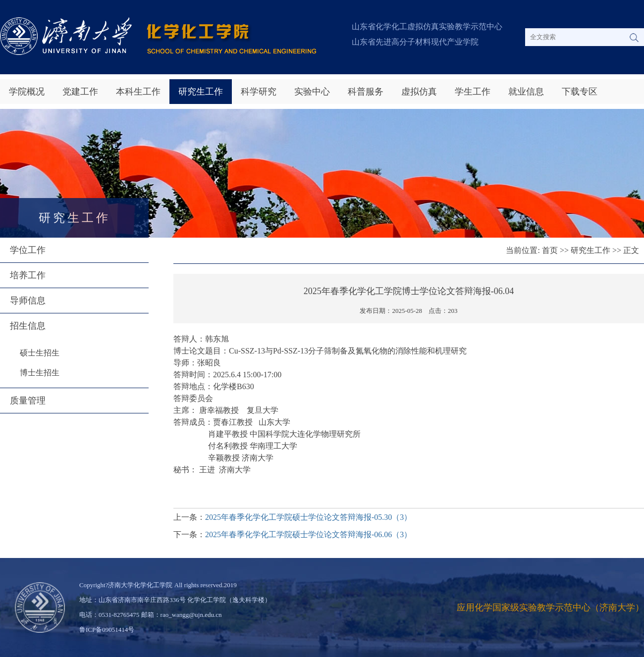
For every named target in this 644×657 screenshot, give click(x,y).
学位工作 (28, 250)
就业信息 (526, 92)
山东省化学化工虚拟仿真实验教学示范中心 (427, 26)
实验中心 (312, 92)
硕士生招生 (40, 353)
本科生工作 (138, 92)
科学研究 (259, 92)
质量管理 (28, 401)
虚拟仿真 (419, 92)
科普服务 (366, 92)
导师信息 (28, 301)
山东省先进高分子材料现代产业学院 (415, 42)
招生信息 (28, 326)
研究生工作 (201, 92)
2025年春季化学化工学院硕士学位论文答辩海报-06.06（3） (308, 534)
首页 (550, 250)
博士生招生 (40, 373)
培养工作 (28, 275)
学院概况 (27, 92)
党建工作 (80, 92)
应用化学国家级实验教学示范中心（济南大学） (550, 607)
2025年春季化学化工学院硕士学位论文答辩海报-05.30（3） (308, 517)
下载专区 (580, 92)
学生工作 (473, 92)
